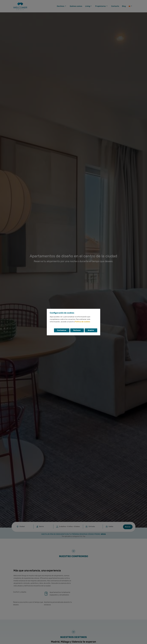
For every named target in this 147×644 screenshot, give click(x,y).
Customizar (62, 330)
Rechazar (77, 330)
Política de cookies (82, 322)
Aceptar (91, 330)
